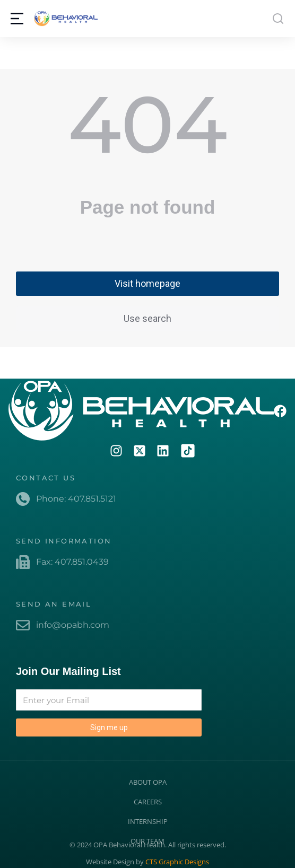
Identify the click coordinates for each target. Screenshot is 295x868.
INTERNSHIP (148, 821)
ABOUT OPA (148, 782)
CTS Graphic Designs (177, 862)
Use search (147, 318)
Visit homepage (147, 283)
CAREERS (148, 802)
